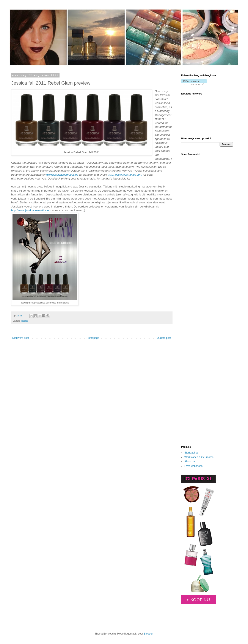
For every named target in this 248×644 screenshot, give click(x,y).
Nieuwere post (21, 338)
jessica (25, 321)
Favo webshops (193, 466)
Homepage (93, 338)
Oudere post (164, 338)
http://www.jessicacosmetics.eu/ (31, 210)
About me (190, 461)
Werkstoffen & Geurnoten (199, 457)
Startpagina (191, 453)
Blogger (148, 634)
